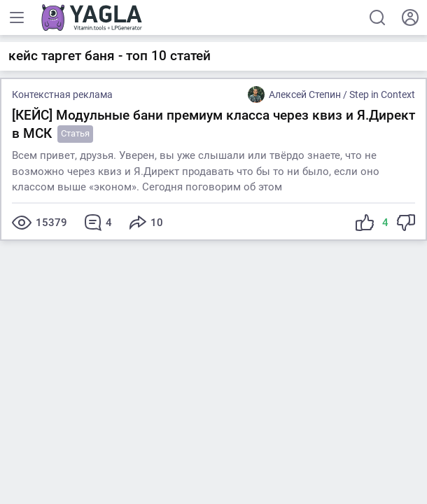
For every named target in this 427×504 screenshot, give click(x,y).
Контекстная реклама (62, 94)
